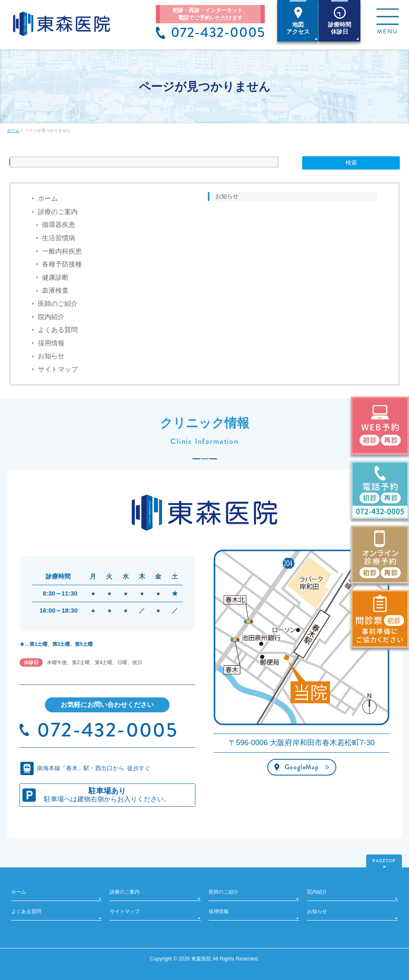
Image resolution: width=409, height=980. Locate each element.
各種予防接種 (62, 264)
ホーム (48, 198)
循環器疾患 (59, 225)
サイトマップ (58, 369)
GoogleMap (302, 767)
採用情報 (51, 343)
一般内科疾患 (62, 251)
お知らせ (51, 356)
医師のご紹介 (58, 304)
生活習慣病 (59, 238)
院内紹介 (51, 317)
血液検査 (55, 290)
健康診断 (55, 277)
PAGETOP (384, 861)
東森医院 (201, 959)
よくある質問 (58, 330)
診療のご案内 (58, 212)
